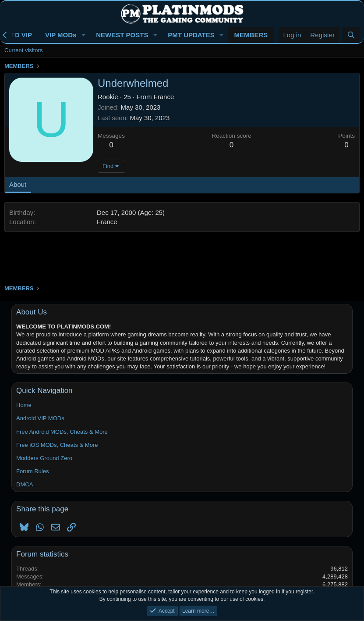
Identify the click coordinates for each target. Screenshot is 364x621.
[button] (83, 35)
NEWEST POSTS (122, 35)
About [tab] (18, 184)
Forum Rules (32, 471)
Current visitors (23, 50)
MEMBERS (251, 35)
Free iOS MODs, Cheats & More (57, 445)
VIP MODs (61, 35)
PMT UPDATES (191, 35)
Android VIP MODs (40, 418)
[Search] (351, 35)
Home (24, 405)
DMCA (25, 484)
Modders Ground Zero (44, 458)
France (164, 97)
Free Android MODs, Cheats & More (62, 432)
